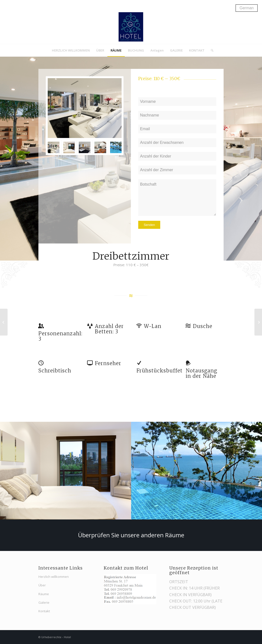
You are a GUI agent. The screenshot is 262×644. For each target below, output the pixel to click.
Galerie (44, 602)
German (247, 8)
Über (42, 585)
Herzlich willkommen (54, 577)
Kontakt (44, 611)
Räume (44, 594)
